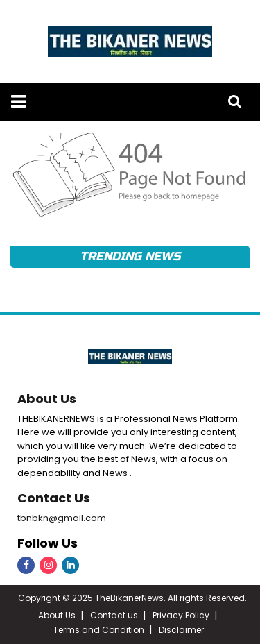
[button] (18, 102)
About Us (47, 399)
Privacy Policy (181, 615)
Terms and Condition (99, 630)
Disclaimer (181, 630)
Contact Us (54, 498)
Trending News (130, 256)
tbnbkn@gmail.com (62, 518)
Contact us (114, 615)
